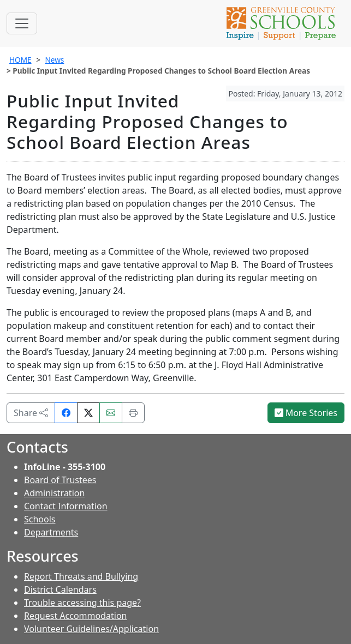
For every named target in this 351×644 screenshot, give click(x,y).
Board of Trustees (60, 480)
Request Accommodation (75, 616)
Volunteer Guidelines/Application (91, 629)
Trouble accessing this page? (82, 603)
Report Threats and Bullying (81, 576)
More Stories (306, 413)
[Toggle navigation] (22, 23)
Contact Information (66, 506)
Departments (51, 532)
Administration (54, 493)
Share (31, 413)
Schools (40, 519)
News (54, 60)
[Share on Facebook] (66, 413)
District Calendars (60, 589)
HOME (20, 60)
